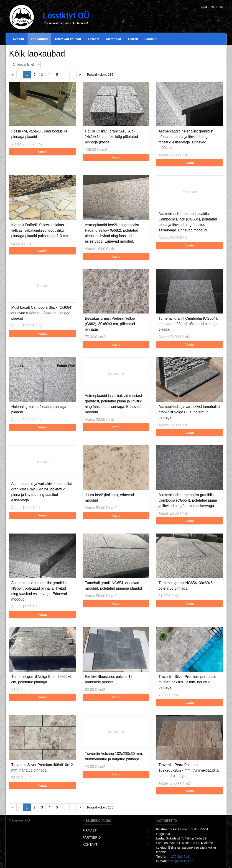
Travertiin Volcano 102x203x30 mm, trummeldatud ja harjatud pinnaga (114, 756)
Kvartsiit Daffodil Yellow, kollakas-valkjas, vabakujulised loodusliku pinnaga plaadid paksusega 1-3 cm (40, 230)
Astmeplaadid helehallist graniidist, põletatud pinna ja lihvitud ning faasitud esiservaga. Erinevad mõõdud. (186, 139)
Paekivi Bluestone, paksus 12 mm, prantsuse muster (113, 679)
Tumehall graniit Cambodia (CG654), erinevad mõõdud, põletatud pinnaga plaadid (188, 324)
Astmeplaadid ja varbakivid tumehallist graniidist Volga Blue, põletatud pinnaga (189, 412)
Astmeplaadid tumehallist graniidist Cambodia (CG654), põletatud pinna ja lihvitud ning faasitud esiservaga (188, 500)
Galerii (133, 39)
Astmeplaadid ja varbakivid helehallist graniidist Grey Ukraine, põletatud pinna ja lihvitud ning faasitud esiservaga (42, 492)
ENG (212, 7)
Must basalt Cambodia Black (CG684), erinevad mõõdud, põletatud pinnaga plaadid (42, 313)
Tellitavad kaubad (68, 39)
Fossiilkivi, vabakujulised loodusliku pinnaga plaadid (40, 134)
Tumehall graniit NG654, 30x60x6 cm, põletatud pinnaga (189, 586)
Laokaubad (39, 39)
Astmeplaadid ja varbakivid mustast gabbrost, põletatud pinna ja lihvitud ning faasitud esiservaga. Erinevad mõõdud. (114, 404)
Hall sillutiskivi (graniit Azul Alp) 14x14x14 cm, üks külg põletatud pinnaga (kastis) (111, 137)
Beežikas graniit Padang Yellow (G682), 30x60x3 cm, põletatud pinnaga (110, 324)
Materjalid (114, 39)
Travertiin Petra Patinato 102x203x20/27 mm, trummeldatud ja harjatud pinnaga (189, 770)
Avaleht (18, 39)
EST (205, 7)
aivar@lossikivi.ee (181, 861)
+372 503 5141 (180, 857)
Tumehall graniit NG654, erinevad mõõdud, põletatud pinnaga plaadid (113, 586)
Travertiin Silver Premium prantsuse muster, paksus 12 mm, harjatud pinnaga (187, 682)
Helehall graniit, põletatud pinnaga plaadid (39, 409)
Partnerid (92, 837)
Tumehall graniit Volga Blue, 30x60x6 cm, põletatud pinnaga (41, 679)
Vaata (42, 152)
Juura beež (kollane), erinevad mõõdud (109, 498)
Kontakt (150, 39)
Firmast (94, 39)
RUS (220, 7)
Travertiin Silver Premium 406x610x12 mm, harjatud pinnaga (42, 768)
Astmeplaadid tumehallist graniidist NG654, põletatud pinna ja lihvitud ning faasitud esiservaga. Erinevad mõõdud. (39, 591)
